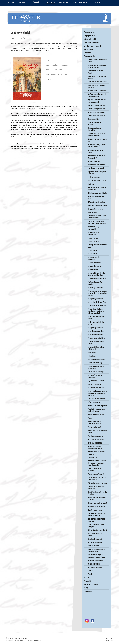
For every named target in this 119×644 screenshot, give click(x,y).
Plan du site (26, 638)
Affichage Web (109, 641)
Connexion (110, 638)
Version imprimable (13, 638)
